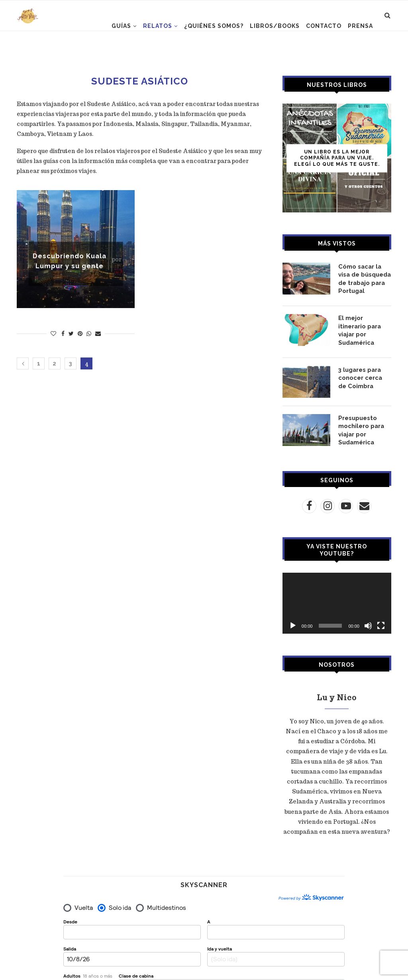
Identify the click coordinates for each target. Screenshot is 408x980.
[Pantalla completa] (381, 619)
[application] (337, 597)
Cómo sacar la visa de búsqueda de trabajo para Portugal (365, 278)
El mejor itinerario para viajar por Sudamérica (364, 324)
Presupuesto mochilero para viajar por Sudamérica (360, 424)
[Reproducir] (293, 619)
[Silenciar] (368, 619)
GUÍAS (121, 26)
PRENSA (360, 26)
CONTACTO (324, 26)
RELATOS (158, 26)
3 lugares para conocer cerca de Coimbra (363, 372)
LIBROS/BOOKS (275, 26)
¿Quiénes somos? (214, 26)
